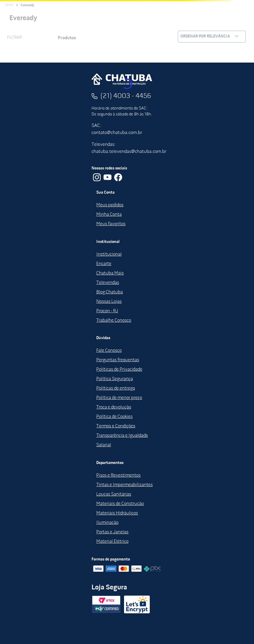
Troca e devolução (114, 407)
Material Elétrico (112, 542)
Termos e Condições (116, 426)
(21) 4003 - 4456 (126, 96)
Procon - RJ (107, 311)
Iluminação (107, 523)
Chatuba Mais (110, 273)
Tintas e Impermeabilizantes (124, 485)
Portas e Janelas (112, 532)
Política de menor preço (119, 398)
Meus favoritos (111, 224)
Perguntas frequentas (118, 360)
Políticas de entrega (116, 388)
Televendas (108, 283)
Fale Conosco (109, 351)
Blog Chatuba (110, 292)
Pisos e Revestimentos (118, 475)
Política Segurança (115, 379)
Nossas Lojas (109, 302)
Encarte (104, 264)
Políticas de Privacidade (119, 370)
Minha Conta (109, 215)
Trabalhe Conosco (114, 321)
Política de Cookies (114, 417)
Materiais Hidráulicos (117, 513)
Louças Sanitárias (114, 494)
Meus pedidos (110, 205)
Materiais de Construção (120, 504)
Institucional (109, 254)
